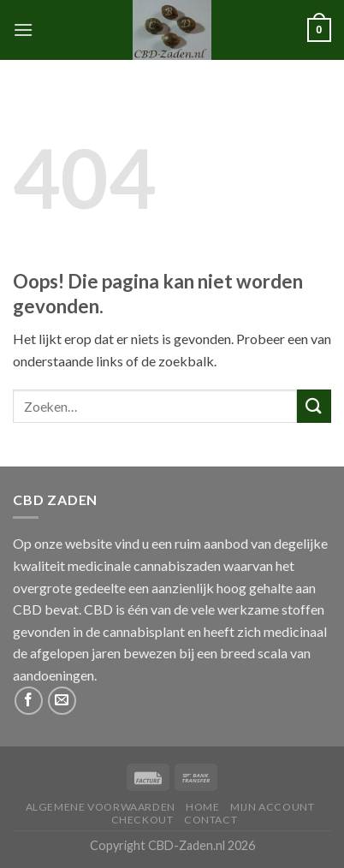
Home (202, 807)
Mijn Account (272, 807)
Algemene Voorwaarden (101, 807)
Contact (211, 820)
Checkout (142, 820)
